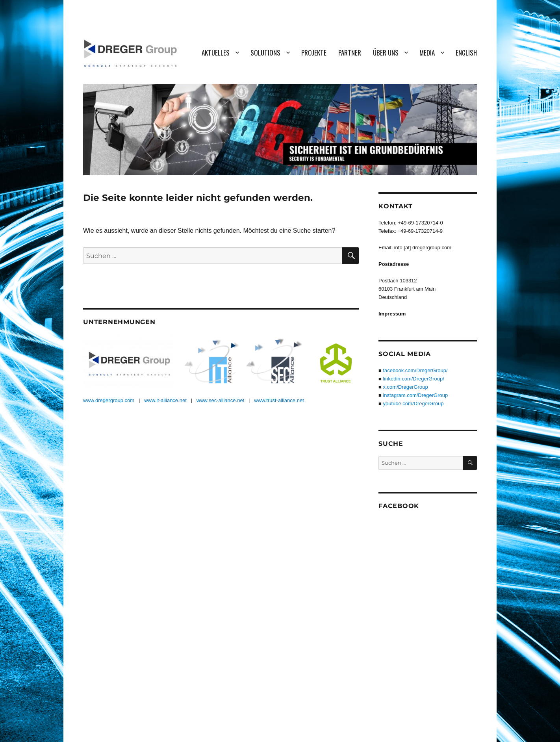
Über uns (386, 53)
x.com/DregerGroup (405, 387)
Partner (350, 53)
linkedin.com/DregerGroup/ (413, 379)
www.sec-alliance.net (220, 400)
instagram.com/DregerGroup (415, 395)
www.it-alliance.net (165, 400)
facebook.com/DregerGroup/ (415, 370)
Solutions (265, 53)
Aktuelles (216, 53)
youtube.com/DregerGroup (413, 403)
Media (427, 53)
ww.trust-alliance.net (281, 400)
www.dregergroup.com (109, 400)
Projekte (314, 53)
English (466, 53)
